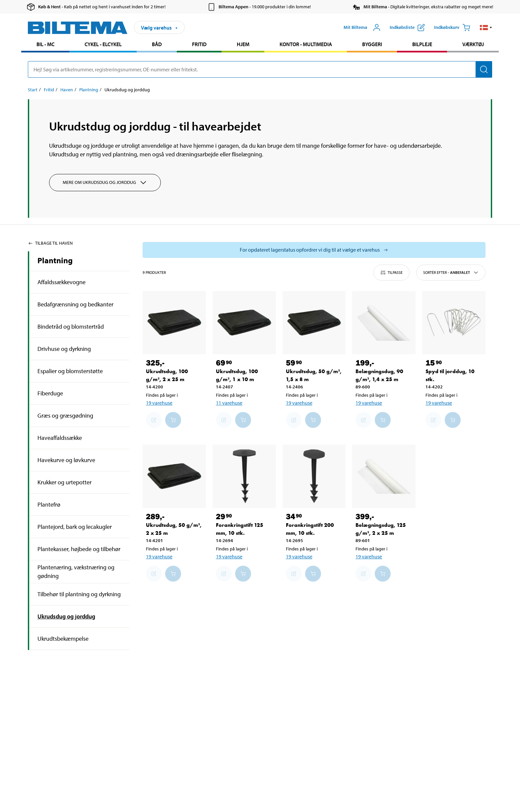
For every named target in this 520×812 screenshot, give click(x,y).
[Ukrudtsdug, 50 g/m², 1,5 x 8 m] (314, 323)
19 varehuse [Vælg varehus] (159, 403)
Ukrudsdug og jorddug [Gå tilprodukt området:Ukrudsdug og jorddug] (66, 616)
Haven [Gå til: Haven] (67, 90)
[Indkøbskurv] (452, 28)
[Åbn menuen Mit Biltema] (362, 28)
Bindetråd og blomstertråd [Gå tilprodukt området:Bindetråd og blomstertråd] (71, 326)
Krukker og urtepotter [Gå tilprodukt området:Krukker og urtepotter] (65, 482)
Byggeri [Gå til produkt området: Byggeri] (372, 44)
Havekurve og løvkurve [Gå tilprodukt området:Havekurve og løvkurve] (66, 460)
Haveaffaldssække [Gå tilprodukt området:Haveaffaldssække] (60, 438)
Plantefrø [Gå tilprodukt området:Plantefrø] (49, 504)
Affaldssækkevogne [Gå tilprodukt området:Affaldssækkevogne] (62, 282)
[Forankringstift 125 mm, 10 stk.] (244, 476)
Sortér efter (451, 273)
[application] (507, 797)
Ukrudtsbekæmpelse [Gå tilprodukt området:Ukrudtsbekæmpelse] (63, 639)
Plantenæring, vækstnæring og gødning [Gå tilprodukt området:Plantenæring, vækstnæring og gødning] (76, 571)
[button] (486, 28)
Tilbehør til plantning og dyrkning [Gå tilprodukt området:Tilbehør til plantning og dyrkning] (79, 594)
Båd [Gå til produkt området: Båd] (157, 44)
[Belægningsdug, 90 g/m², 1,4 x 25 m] (384, 323)
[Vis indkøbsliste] (407, 28)
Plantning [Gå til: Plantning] (89, 90)
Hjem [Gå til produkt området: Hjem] (243, 44)
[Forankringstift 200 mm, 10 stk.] (314, 476)
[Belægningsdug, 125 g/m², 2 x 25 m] (384, 476)
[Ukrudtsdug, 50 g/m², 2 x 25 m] (174, 476)
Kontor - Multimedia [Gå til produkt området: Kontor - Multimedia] (306, 44)
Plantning (55, 260)
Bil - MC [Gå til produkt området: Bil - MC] (45, 44)
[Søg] (484, 69)
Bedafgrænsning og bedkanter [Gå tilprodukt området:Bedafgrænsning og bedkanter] (75, 304)
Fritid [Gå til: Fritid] (49, 90)
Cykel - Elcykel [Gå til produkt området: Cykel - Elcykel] (103, 44)
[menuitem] (45, 45)
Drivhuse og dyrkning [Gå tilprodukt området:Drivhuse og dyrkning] (64, 349)
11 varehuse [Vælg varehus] (229, 403)
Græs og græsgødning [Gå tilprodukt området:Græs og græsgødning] (65, 415)
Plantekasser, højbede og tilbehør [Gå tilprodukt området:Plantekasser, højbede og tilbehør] (79, 549)
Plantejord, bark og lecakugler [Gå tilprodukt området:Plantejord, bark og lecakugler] (75, 527)
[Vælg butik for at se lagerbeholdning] (314, 250)
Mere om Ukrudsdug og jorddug (105, 183)
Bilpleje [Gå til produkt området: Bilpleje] (422, 44)
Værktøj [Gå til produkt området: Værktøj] (473, 44)
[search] (260, 69)
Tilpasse (391, 273)
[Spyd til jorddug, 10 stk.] (454, 323)
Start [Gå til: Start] (33, 90)
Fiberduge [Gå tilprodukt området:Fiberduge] (50, 393)
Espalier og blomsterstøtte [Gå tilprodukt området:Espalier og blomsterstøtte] (70, 371)
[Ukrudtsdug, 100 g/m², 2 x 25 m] (174, 323)
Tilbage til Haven (50, 243)
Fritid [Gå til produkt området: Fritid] (199, 44)
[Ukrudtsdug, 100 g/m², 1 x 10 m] (244, 323)
